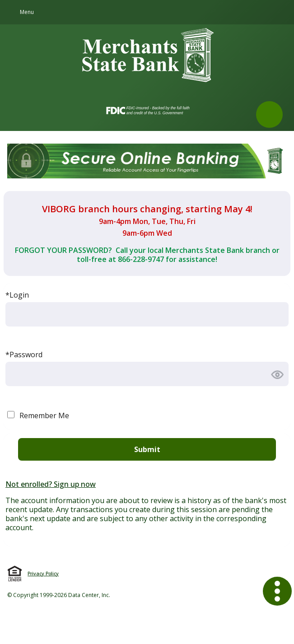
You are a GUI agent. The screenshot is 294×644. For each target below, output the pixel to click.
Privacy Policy (43, 574)
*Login (17, 295)
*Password (24, 355)
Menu (27, 12)
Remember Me (44, 415)
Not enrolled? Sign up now (51, 484)
